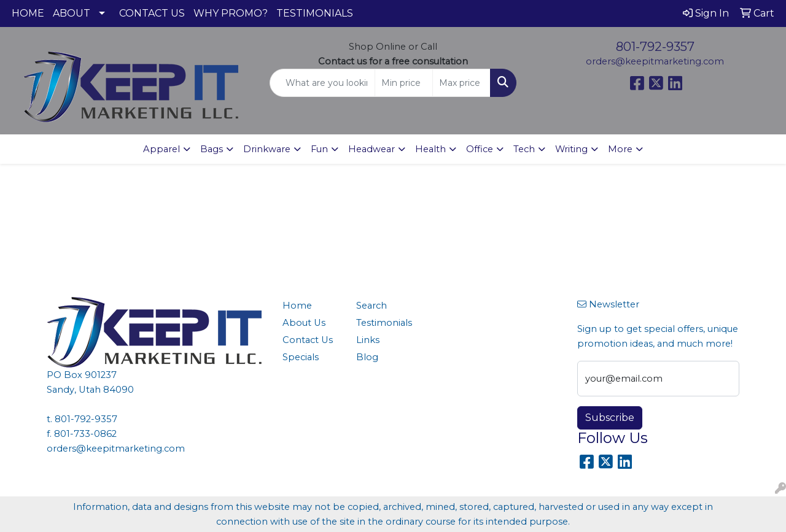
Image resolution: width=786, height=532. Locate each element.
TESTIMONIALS (315, 13)
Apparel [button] (161, 149)
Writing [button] (571, 149)
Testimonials (384, 323)
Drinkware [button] (267, 149)
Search (372, 306)
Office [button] (480, 149)
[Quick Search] (323, 83)
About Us (304, 323)
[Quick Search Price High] (461, 83)
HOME (28, 13)
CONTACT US (152, 13)
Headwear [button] (372, 149)
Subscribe (610, 418)
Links (368, 340)
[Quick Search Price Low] (404, 83)
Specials (301, 357)
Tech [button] (524, 149)
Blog (367, 357)
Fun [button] (319, 149)
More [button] (620, 149)
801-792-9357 (655, 47)
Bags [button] (212, 149)
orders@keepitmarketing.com (655, 61)
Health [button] (430, 149)
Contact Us (308, 340)
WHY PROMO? (231, 13)
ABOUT (72, 13)
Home (297, 306)
